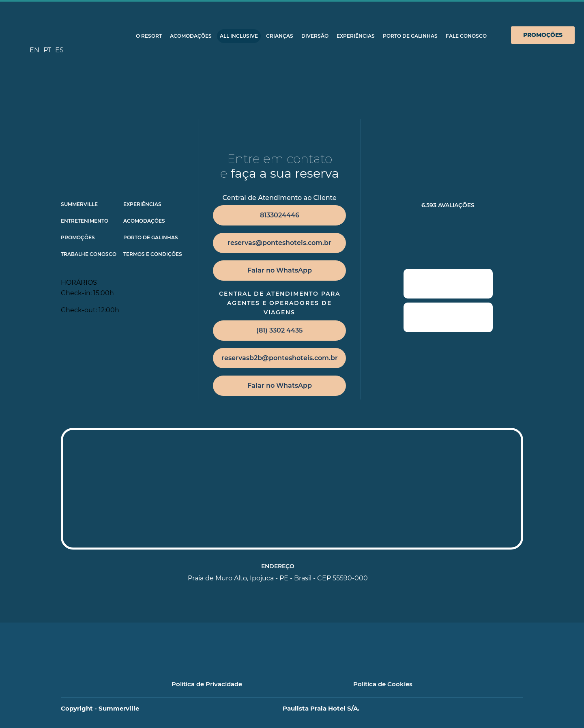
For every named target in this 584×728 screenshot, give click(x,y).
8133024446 (280, 215)
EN (34, 50)
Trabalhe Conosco (89, 254)
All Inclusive (239, 36)
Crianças (280, 36)
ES (59, 50)
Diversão (315, 36)
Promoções (543, 35)
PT (47, 50)
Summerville (79, 204)
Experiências (356, 36)
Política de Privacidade (207, 684)
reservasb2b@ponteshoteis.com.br (280, 358)
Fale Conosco (466, 36)
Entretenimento (85, 221)
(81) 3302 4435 (279, 330)
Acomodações (191, 36)
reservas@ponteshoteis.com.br (279, 243)
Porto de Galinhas (410, 36)
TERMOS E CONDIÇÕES (153, 254)
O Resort (149, 36)
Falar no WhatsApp (280, 270)
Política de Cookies (383, 684)
